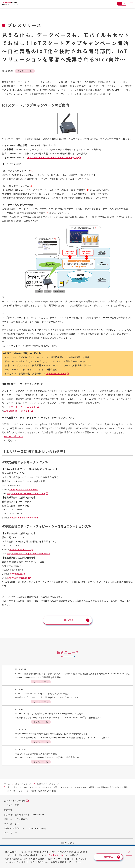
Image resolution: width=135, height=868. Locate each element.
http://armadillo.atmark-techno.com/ (26, 494)
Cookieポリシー (59, 855)
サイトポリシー (12, 825)
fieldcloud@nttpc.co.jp (21, 550)
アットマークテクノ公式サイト (20, 407)
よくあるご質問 (12, 807)
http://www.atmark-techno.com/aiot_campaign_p (52, 158)
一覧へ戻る (67, 621)
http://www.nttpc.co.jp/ (19, 578)
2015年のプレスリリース (48, 785)
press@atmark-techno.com (24, 518)
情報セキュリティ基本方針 (17, 821)
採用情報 (8, 811)
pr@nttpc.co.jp (17, 574)
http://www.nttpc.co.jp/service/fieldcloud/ (29, 554)
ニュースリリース (23, 785)
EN (124, 4)
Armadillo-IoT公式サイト (17, 411)
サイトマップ (10, 835)
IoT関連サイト (12, 441)
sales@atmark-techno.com (24, 489)
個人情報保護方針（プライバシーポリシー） (25, 816)
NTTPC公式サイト (14, 436)
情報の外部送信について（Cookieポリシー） (26, 830)
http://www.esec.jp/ (56, 374)
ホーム (7, 785)
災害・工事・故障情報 (15, 802)
